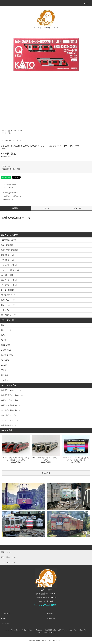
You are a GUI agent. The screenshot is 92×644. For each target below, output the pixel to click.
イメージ (46, 208)
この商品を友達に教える (9, 193)
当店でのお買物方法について (12, 405)
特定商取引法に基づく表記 (11, 169)
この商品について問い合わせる (11, 196)
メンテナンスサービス (10, 420)
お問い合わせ (5, 623)
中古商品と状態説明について (12, 410)
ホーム (4, 130)
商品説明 (15, 208)
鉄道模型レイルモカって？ (11, 390)
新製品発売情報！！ (9, 425)
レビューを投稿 (6, 187)
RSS (49, 632)
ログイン (4, 619)
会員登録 (50, 614)
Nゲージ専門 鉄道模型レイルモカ (46, 28)
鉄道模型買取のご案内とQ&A (12, 395)
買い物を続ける (6, 200)
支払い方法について (16, 630)
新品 (9, 132)
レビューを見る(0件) (8, 184)
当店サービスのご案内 (10, 400)
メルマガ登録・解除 (81, 630)
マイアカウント (6, 614)
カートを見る (51, 619)
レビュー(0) (77, 208)
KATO (9, 134)
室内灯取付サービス (9, 415)
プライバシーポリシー (68, 630)
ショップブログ (42, 632)
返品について (7, 166)
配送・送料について (29, 630)
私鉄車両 (20, 130)
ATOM (53, 632)
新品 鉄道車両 (12, 130)
